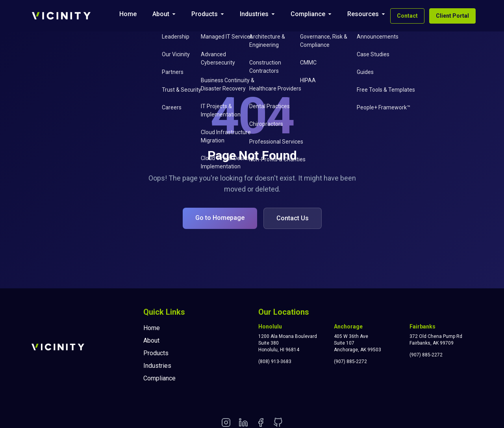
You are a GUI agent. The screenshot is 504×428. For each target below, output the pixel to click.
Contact (407, 16)
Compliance (308, 14)
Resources (363, 14)
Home (128, 14)
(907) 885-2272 (350, 362)
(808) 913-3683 (275, 362)
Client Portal (452, 16)
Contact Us (293, 218)
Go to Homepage (220, 218)
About (161, 14)
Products (205, 14)
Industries (254, 14)
